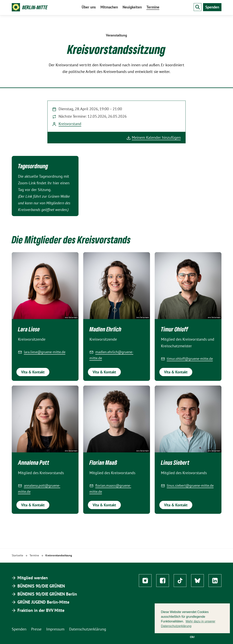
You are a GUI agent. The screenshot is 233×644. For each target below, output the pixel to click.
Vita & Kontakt (33, 372)
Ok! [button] (192, 637)
